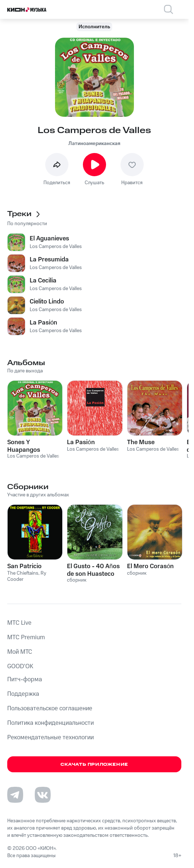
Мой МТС (20, 652)
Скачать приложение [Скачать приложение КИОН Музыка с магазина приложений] (94, 764)
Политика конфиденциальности (50, 723)
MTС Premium (26, 637)
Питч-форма (25, 679)
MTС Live (19, 623)
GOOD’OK (20, 666)
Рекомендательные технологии (50, 737)
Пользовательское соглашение (50, 708)
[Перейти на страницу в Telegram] (15, 795)
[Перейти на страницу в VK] (43, 795)
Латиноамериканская (94, 144)
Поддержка (23, 694)
